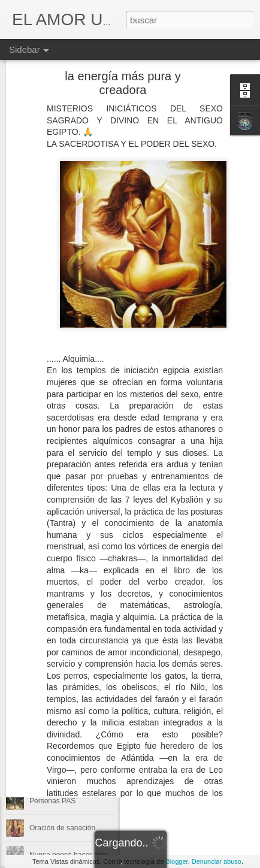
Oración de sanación (62, 828)
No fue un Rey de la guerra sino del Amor (95, 612)
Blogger (176, 861)
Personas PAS (52, 801)
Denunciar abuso (217, 861)
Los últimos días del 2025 (70, 666)
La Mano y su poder (61, 774)
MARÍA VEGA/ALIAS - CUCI (190, 649)
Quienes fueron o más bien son (79, 693)
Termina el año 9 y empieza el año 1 (87, 747)
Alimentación (210, 664)
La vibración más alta (63, 720)
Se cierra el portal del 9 (66, 639)
